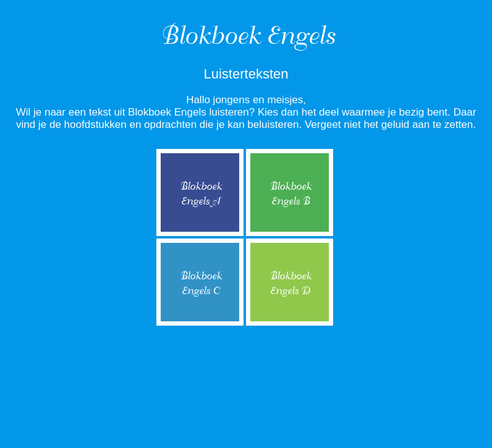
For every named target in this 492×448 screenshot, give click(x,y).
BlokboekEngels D (290, 283)
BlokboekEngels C (200, 283)
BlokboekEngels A (200, 194)
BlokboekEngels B (290, 194)
